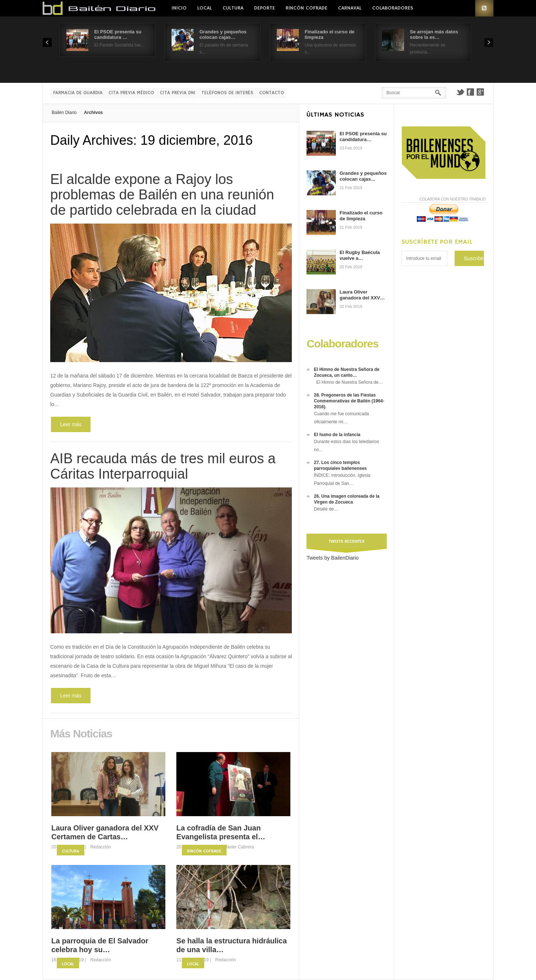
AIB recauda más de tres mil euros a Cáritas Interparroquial (163, 466)
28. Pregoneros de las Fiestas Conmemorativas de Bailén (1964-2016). (349, 401)
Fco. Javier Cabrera (234, 847)
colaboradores (393, 8)
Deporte (265, 8)
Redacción (101, 847)
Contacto (272, 93)
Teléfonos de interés (227, 93)
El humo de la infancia (337, 435)
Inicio (179, 8)
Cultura (233, 8)
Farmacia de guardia (78, 93)
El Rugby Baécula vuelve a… (360, 255)
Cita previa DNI (178, 93)
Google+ (481, 92)
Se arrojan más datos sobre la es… (434, 34)
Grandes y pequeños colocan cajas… (223, 34)
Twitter (460, 92)
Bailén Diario (64, 113)
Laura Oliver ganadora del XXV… (362, 295)
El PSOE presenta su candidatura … (118, 34)
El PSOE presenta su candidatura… (363, 137)
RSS (484, 8)
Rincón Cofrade (306, 8)
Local (205, 8)
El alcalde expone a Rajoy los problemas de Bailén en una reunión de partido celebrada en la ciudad (162, 195)
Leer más (71, 424)
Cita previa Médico (131, 93)
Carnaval (350, 8)
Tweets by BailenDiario (333, 558)
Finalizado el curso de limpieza (361, 216)
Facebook (470, 92)
